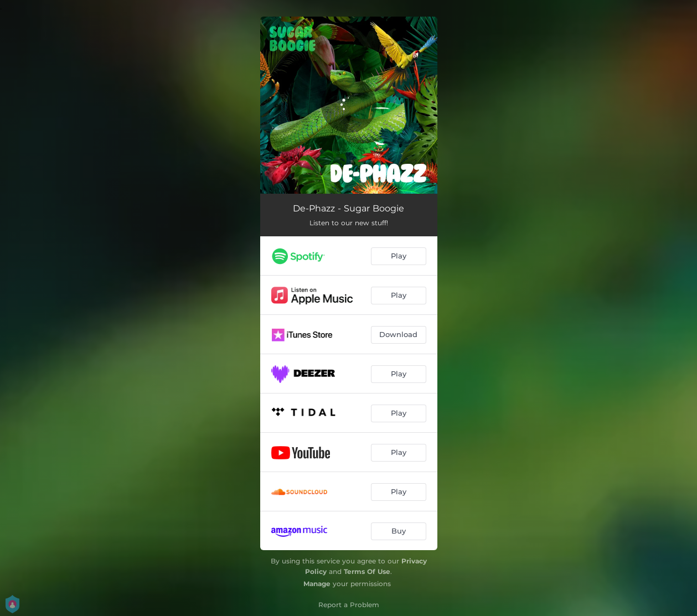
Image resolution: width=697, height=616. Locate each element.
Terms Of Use (367, 571)
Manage (317, 584)
